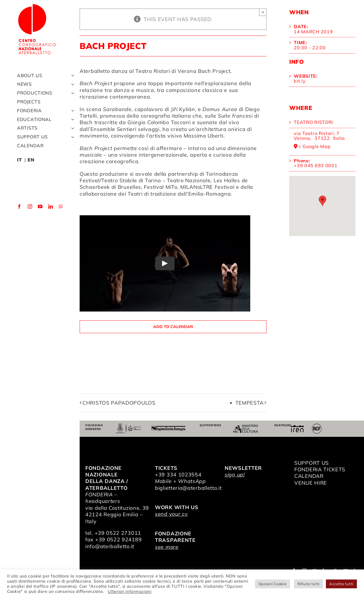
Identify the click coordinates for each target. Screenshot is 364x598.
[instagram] (30, 206)
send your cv (171, 514)
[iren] (297, 428)
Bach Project (214, 71)
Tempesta (250, 403)
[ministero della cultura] (246, 427)
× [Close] (263, 12)
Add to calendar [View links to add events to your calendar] (173, 327)
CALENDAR (309, 476)
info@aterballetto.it (110, 546)
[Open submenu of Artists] (71, 128)
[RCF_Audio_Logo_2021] (317, 426)
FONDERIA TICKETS (320, 469)
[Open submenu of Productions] (71, 93)
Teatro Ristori (313, 122)
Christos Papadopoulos (119, 403)
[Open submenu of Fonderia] (71, 111)
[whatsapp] (61, 206)
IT (19, 160)
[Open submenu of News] (71, 84)
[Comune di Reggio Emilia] (129, 426)
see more (167, 547)
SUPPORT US (312, 463)
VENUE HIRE (311, 483)
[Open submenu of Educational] (71, 119)
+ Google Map (314, 147)
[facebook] (19, 206)
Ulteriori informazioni (130, 591)
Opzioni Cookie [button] (273, 584)
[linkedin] (51, 206)
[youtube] (40, 206)
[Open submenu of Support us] (71, 137)
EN (31, 160)
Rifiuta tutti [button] (309, 584)
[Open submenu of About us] (71, 76)
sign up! (235, 475)
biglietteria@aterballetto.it (188, 488)
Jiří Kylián (183, 109)
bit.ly (300, 81)
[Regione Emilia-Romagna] (168, 428)
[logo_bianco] (37, 5)
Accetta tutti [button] (341, 584)
